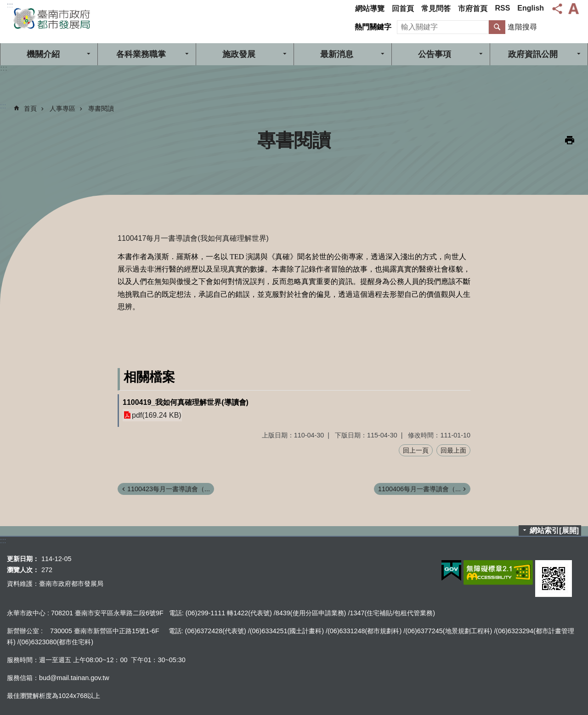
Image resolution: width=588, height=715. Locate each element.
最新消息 (337, 54)
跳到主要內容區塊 (5, 5)
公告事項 (435, 54)
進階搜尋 (522, 27)
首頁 (30, 108)
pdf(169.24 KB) (157, 415)
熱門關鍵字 (373, 27)
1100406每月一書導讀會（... (419, 489)
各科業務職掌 (141, 54)
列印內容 (570, 140)
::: (10, 5)
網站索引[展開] (554, 531)
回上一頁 (416, 450)
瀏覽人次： (23, 570)
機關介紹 (43, 54)
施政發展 (239, 54)
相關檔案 (149, 377)
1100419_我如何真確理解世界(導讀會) (186, 402)
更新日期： (23, 559)
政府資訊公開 (533, 54)
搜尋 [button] (497, 27)
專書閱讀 (101, 108)
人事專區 (62, 108)
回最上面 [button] (453, 450)
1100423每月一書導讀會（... (169, 489)
